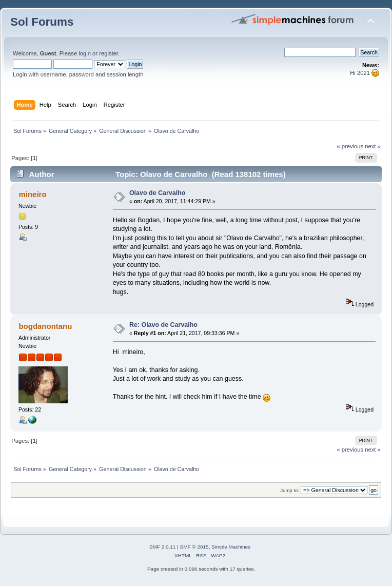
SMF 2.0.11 (163, 547)
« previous (350, 146)
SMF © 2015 (194, 547)
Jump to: (290, 490)
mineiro (32, 194)
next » (373, 146)
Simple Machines (231, 547)
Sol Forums (42, 22)
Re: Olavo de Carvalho (163, 325)
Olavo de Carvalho (158, 193)
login (85, 53)
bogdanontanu (45, 326)
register (109, 53)
